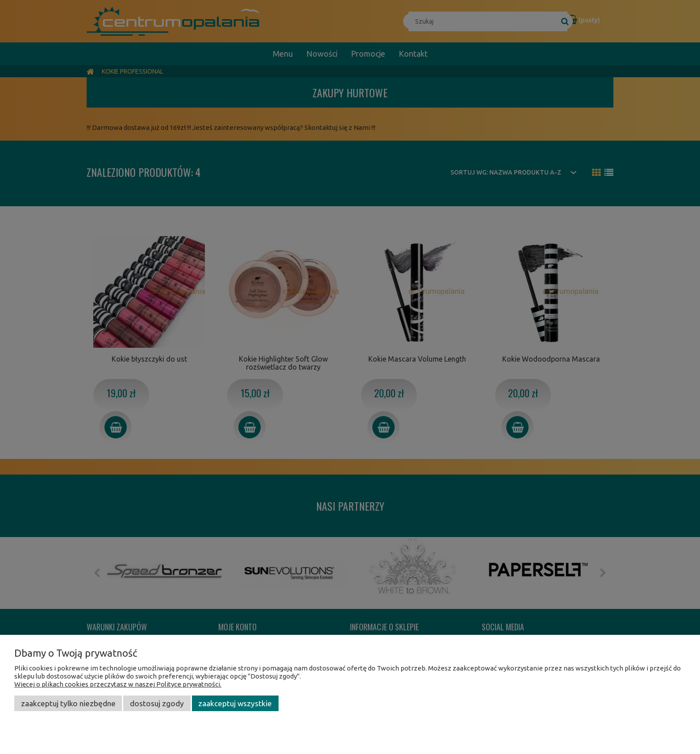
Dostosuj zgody (157, 703)
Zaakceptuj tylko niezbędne (68, 703)
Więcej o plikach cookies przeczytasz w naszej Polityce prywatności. (118, 684)
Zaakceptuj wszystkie (235, 703)
